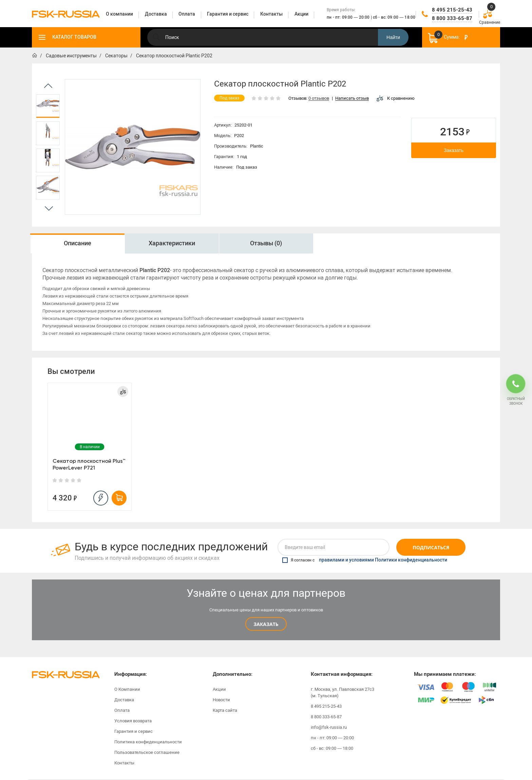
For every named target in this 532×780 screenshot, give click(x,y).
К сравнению (396, 98)
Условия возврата (133, 721)
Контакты (124, 763)
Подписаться (431, 547)
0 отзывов (319, 99)
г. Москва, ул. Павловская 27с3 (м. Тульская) (343, 692)
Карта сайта (225, 710)
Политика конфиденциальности (148, 742)
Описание (78, 243)
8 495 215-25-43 (452, 10)
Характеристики (172, 243)
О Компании (127, 689)
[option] (48, 106)
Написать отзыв (352, 99)
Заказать (454, 150)
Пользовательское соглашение (147, 752)
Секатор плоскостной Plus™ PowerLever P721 (89, 464)
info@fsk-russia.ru (329, 727)
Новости (221, 700)
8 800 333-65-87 (452, 18)
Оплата (122, 710)
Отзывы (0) (266, 243)
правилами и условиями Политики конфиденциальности (383, 560)
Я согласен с (365, 560)
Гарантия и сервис (134, 731)
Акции (219, 689)
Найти (393, 37)
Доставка (124, 700)
